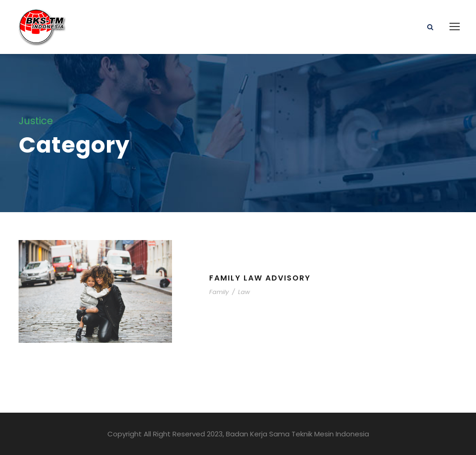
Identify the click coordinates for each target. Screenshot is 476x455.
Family (219, 292)
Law (244, 292)
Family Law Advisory (260, 278)
